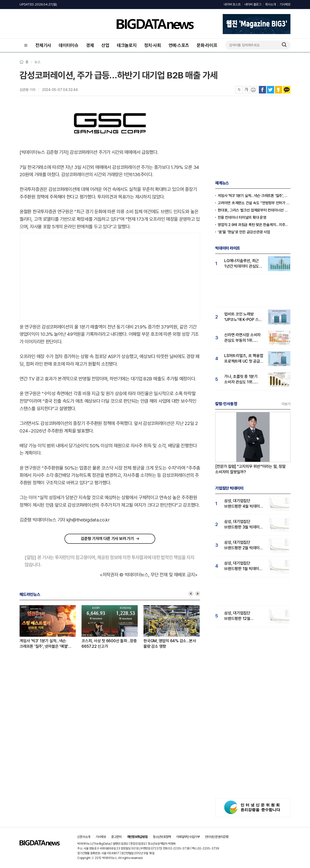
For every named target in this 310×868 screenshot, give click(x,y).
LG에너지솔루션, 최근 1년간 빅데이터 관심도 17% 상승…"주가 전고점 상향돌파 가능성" (243, 264)
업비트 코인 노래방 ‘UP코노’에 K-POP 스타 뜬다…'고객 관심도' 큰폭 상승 (243, 317)
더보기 (286, 404)
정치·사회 (153, 45)
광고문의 (116, 837)
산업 (105, 45)
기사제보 (285, 4)
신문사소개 (84, 837)
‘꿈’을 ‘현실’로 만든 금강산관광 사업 (244, 232)
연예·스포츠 (179, 45)
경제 (90, 45)
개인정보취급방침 (137, 837)
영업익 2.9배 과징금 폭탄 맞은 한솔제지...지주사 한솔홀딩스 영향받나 (254, 225)
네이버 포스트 (232, 4)
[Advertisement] (110, 276)
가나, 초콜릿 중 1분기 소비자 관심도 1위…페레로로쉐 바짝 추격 (241, 379)
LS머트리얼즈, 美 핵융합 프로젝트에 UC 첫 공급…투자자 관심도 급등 (244, 359)
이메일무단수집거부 (188, 837)
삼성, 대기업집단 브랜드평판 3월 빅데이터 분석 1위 (244, 525)
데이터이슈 (69, 45)
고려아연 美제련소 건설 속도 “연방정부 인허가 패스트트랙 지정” (254, 203)
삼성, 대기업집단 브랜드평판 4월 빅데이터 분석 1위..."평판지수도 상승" (244, 504)
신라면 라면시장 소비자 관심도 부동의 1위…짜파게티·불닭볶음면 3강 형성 (244, 338)
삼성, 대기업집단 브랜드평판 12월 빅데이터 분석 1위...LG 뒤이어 (242, 616)
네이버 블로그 (253, 4)
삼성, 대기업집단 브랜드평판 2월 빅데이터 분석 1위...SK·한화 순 (244, 545)
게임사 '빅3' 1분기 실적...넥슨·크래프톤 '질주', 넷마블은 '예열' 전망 (44, 644)
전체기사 (43, 45)
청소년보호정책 (162, 837)
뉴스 (37, 62)
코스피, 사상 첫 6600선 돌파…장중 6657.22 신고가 (109, 644)
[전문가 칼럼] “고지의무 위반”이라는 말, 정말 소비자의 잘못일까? (250, 469)
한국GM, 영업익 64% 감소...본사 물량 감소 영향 (170, 644)
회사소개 (270, 4)
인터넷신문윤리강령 (217, 837)
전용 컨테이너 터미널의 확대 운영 (242, 218)
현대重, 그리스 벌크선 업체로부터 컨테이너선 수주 (254, 210)
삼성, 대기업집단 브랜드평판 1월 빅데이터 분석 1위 (243, 566)
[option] (51, 627)
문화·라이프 (207, 45)
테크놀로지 (127, 45)
